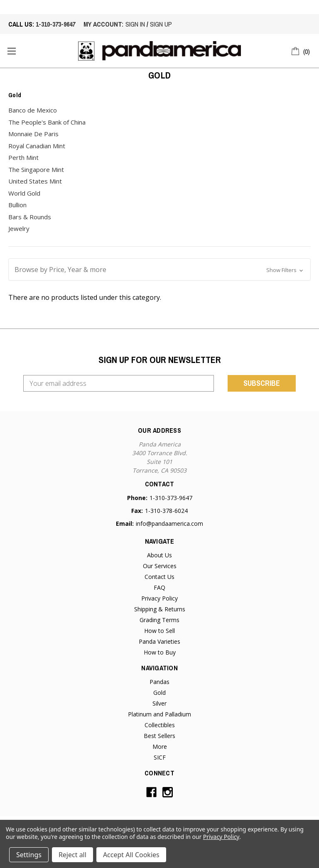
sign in (135, 24)
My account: (103, 24)
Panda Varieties (159, 641)
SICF (160, 757)
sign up (161, 24)
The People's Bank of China (47, 122)
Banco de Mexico (33, 110)
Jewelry (19, 228)
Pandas (159, 682)
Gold (159, 693)
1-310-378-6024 (166, 511)
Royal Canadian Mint (37, 146)
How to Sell (159, 631)
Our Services (160, 566)
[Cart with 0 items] (301, 50)
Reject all (72, 855)
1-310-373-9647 (55, 24)
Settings (29, 855)
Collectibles (160, 725)
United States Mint (35, 181)
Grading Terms (159, 620)
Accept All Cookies (131, 855)
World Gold (24, 193)
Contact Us (159, 577)
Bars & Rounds (30, 217)
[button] (159, 270)
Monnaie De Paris (33, 134)
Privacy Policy (159, 598)
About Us (159, 555)
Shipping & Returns (160, 609)
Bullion (17, 205)
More (160, 747)
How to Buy (160, 652)
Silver (159, 703)
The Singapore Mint (36, 169)
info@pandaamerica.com (169, 523)
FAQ (159, 587)
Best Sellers (159, 736)
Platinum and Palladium (159, 714)
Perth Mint (23, 157)
